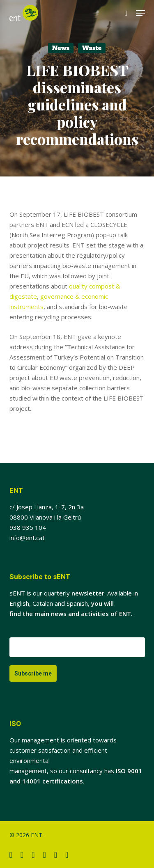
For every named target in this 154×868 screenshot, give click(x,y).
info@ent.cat (27, 538)
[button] (140, 13)
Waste (92, 48)
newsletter (88, 593)
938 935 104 (28, 527)
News (61, 48)
